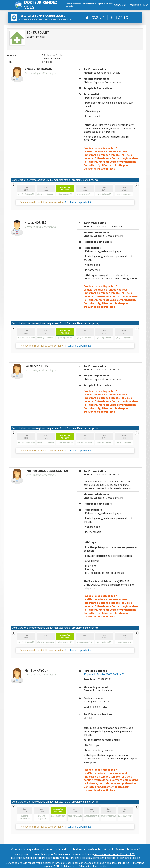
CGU (56, 866)
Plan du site (100, 866)
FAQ (145, 5)
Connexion (120, 5)
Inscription (135, 5)
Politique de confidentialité (76, 866)
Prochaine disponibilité (78, 202)
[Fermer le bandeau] (137, 17)
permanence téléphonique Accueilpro (96, 863)
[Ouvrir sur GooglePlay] (120, 18)
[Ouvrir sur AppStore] (96, 18)
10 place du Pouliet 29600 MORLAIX (104, 674)
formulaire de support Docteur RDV (115, 854)
